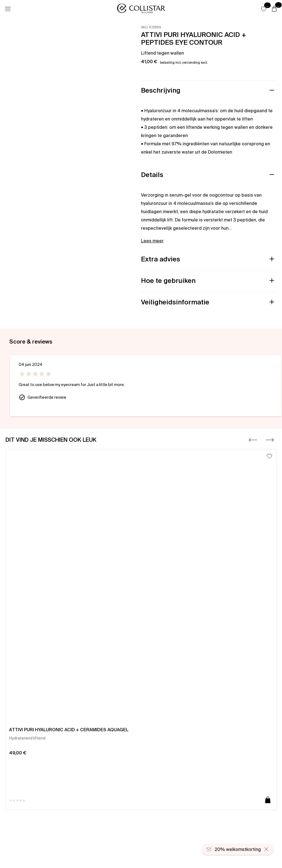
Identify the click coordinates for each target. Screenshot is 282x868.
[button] (264, 9)
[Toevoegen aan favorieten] (269, 456)
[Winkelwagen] (274, 9)
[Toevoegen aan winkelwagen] (268, 800)
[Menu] (8, 9)
